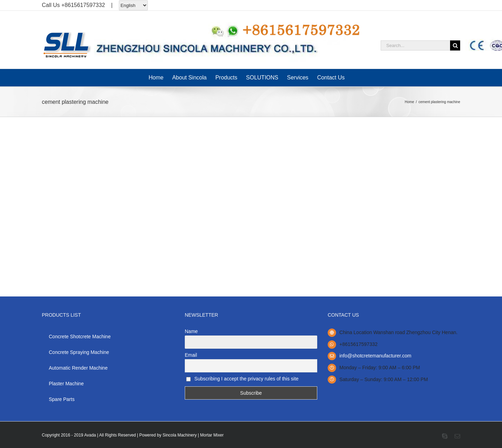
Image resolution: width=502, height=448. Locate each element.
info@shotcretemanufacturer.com (375, 356)
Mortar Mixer (212, 435)
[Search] (455, 45)
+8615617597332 (83, 5)
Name (191, 331)
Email (191, 355)
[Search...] (415, 45)
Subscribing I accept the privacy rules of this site (242, 379)
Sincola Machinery (180, 435)
